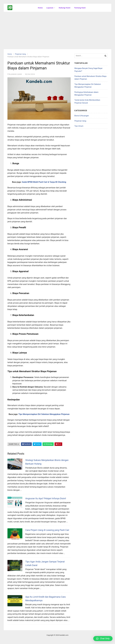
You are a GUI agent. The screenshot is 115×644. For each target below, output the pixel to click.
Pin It (58, 444)
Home (40, 8)
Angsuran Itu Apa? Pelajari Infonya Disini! (46, 498)
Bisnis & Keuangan (82, 116)
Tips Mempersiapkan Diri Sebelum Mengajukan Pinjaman (44, 414)
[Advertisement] (57, 30)
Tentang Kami (80, 8)
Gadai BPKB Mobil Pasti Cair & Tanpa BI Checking (44, 182)
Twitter (37, 444)
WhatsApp (48, 444)
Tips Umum (79, 126)
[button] (103, 639)
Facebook (26, 444)
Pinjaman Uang (20, 54)
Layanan (51, 8)
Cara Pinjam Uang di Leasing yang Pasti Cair (47, 530)
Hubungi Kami (65, 8)
